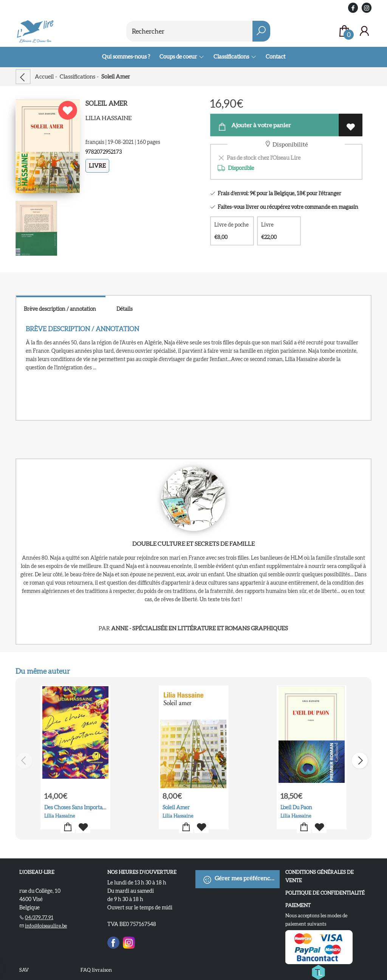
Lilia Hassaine (108, 118)
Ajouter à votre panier (254, 127)
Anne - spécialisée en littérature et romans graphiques (200, 628)
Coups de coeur (179, 56)
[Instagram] (129, 941)
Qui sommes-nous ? (126, 56)
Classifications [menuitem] (232, 56)
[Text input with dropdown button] (193, 31)
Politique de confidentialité (325, 893)
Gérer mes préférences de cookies (241, 880)
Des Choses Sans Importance (77, 807)
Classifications (77, 76)
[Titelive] (318, 971)
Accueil (44, 76)
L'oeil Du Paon (296, 807)
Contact (276, 56)
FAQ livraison (96, 970)
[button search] (261, 31)
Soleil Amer (176, 807)
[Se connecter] (364, 31)
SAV (24, 970)
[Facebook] (113, 941)
